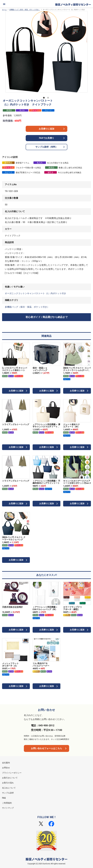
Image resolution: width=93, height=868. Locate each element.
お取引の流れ (8, 783)
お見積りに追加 (46, 129)
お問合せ (6, 768)
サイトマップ (8, 808)
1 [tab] (44, 98)
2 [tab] (49, 98)
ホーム (4, 10)
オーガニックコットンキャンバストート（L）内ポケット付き (35, 293)
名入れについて (9, 788)
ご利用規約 (7, 803)
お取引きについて (10, 778)
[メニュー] (4, 4)
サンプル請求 (8, 793)
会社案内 (6, 763)
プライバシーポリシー (12, 773)
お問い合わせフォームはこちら (46, 748)
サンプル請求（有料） (46, 147)
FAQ (4, 798)
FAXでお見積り (47, 138)
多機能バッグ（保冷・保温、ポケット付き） (25, 10)
